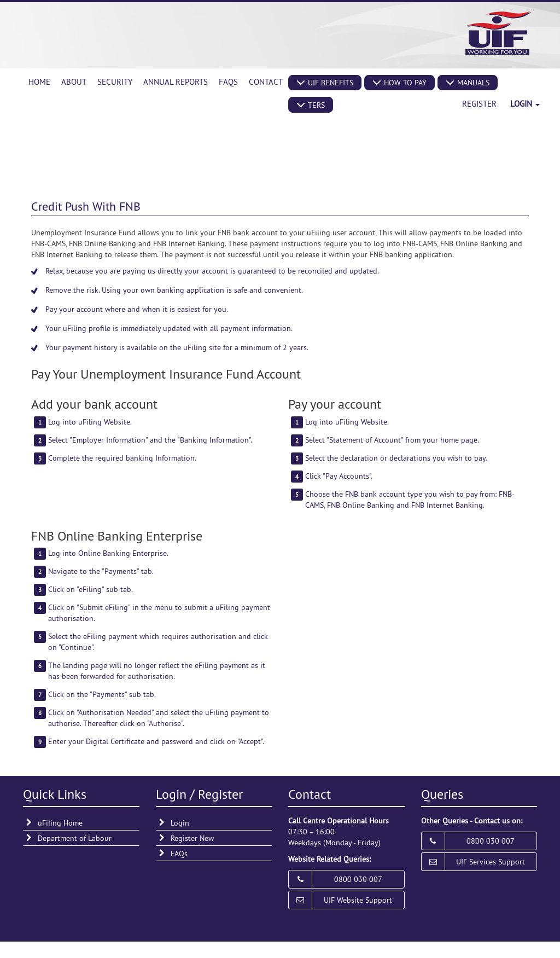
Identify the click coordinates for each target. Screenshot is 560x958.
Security (115, 82)
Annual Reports (176, 82)
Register (479, 104)
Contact (266, 82)
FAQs (228, 82)
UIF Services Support (491, 862)
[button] (325, 83)
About (74, 82)
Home (39, 82)
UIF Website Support (358, 900)
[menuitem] (39, 82)
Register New (192, 838)
